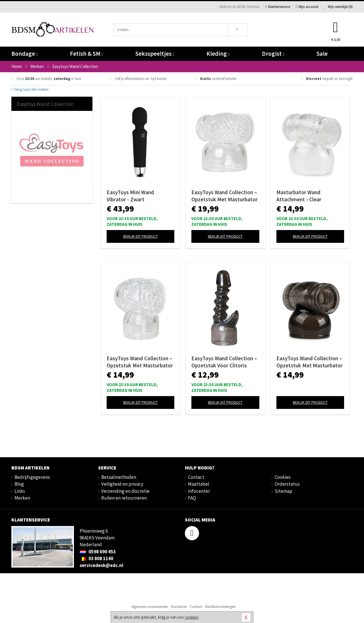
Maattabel (199, 484)
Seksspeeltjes (155, 54)
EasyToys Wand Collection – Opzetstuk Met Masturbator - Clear (225, 196)
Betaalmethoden (119, 477)
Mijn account (307, 7)
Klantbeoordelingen (220, 607)
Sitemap (284, 491)
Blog (19, 484)
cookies (192, 617)
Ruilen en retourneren (124, 498)
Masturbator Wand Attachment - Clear (299, 196)
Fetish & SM (86, 54)
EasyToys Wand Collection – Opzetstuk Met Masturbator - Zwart (310, 362)
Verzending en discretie (125, 491)
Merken (22, 498)
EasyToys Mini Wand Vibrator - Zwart (130, 196)
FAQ (192, 498)
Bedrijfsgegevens (32, 477)
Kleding (218, 54)
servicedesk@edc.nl (102, 565)
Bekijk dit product (140, 236)
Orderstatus (287, 484)
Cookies (283, 477)
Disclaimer (179, 607)
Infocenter (199, 491)
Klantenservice (278, 7)
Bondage (24, 54)
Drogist (273, 54)
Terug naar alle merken (30, 89)
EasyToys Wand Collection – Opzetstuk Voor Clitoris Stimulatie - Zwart (224, 362)
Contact (196, 477)
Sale (322, 54)
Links (20, 491)
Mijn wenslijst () (338, 7)
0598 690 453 (98, 552)
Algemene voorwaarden (150, 607)
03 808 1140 (96, 558)
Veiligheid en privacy (122, 484)
